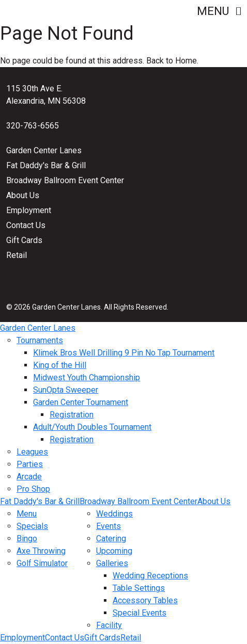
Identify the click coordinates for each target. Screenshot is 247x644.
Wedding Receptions (150, 576)
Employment (29, 210)
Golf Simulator (42, 563)
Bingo (27, 538)
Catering (111, 538)
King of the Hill (60, 365)
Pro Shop (33, 489)
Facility (109, 625)
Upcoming (114, 551)
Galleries (112, 563)
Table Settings (139, 588)
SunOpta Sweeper (66, 390)
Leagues (32, 452)
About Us (23, 195)
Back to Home (172, 61)
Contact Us (26, 225)
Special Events (140, 613)
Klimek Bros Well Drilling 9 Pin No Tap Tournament (124, 353)
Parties (30, 464)
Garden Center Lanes (44, 150)
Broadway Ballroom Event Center (65, 180)
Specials (32, 526)
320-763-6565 (33, 126)
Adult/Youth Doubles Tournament (92, 427)
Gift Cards (24, 240)
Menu (219, 11)
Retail (17, 255)
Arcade (29, 477)
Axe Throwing (41, 551)
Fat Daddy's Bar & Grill (46, 165)
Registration (72, 415)
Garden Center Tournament (81, 402)
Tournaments (40, 340)
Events (109, 526)
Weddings (114, 514)
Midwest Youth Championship (87, 377)
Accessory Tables (145, 600)
